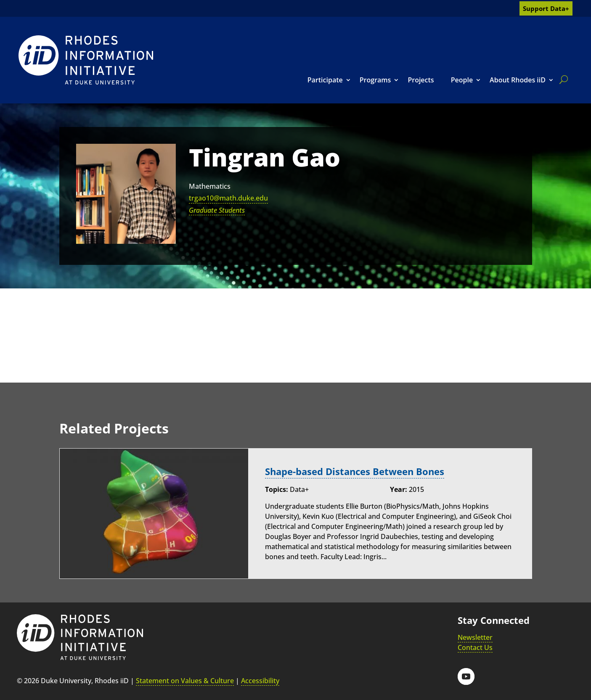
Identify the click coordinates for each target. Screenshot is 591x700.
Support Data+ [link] (546, 8)
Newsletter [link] (475, 637)
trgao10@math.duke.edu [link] (228, 198)
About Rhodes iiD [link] (518, 80)
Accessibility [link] (260, 681)
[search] (562, 79)
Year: (399, 489)
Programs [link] (375, 80)
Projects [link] (421, 80)
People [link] (462, 80)
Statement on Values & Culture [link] (185, 681)
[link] (86, 60)
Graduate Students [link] (217, 210)
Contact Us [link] (475, 647)
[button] (466, 676)
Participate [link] (325, 80)
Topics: (277, 489)
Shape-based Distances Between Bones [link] (355, 472)
